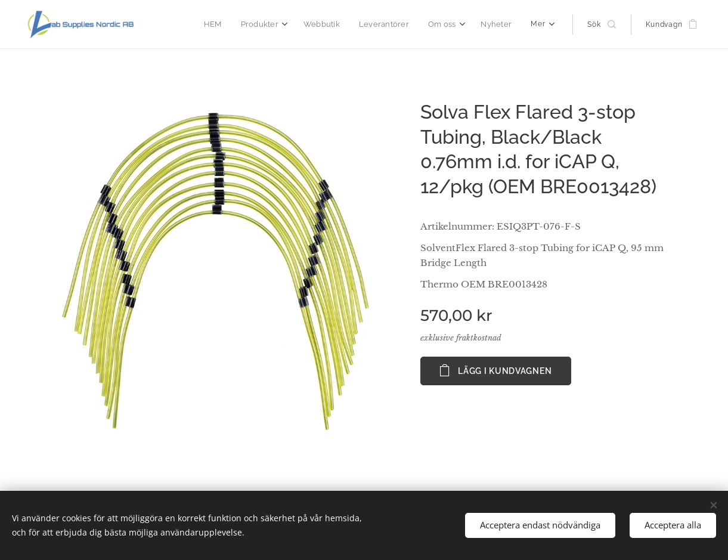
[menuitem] (224, 24)
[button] (601, 24)
